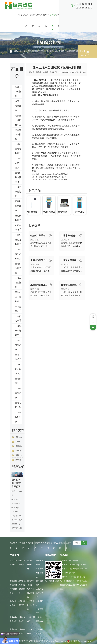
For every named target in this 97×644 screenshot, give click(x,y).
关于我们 (59, 20)
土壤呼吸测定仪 (18, 192)
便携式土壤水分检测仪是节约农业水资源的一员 (19, 446)
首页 (20, 15)
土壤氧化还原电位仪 (18, 369)
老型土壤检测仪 (18, 106)
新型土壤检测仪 (18, 92)
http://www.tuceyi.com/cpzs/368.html (54, 174)
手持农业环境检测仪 (18, 297)
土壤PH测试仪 (18, 357)
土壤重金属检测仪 (18, 163)
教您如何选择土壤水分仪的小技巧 (52, 177)
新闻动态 (53, 20)
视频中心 (46, 20)
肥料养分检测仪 (18, 206)
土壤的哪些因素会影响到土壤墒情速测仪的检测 (19, 451)
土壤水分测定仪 (18, 268)
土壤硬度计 (18, 309)
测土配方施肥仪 (18, 134)
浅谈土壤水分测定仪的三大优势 (19, 455)
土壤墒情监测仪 (18, 283)
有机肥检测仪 (18, 218)
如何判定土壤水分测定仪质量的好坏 (53, 179)
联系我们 (66, 20)
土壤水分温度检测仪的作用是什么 (19, 442)
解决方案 (33, 20)
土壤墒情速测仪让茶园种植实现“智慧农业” (19, 460)
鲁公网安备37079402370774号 (79, 641)
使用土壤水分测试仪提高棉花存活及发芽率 (19, 437)
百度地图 (68, 546)
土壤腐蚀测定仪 (18, 393)
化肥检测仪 (18, 228)
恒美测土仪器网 (42, 72)
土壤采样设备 (18, 405)
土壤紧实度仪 (18, 319)
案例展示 (39, 20)
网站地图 (62, 546)
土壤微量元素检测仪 (18, 149)
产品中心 (26, 20)
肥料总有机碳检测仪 (18, 240)
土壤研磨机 (18, 381)
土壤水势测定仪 (18, 345)
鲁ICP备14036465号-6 (58, 641)
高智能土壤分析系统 (18, 120)
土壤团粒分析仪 (18, 417)
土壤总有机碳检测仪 (18, 254)
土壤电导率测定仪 (18, 331)
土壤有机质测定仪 (18, 177)
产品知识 (45, 51)
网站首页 (27, 51)
